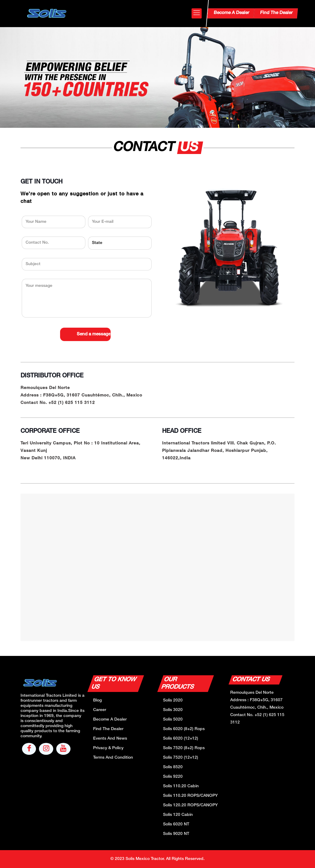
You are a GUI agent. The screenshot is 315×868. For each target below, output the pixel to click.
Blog (97, 700)
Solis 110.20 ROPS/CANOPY (190, 796)
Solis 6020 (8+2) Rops (184, 729)
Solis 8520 (173, 767)
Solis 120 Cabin (178, 815)
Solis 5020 (173, 720)
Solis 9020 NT (176, 834)
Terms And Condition (113, 758)
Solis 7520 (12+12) (181, 758)
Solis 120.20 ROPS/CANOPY (190, 805)
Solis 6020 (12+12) (181, 739)
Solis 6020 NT (176, 824)
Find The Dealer (276, 13)
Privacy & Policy (108, 748)
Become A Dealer (231, 13)
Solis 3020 (173, 710)
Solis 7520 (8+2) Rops (184, 748)
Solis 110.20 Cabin (181, 786)
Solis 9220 (173, 777)
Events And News (110, 739)
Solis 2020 (173, 700)
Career (100, 710)
